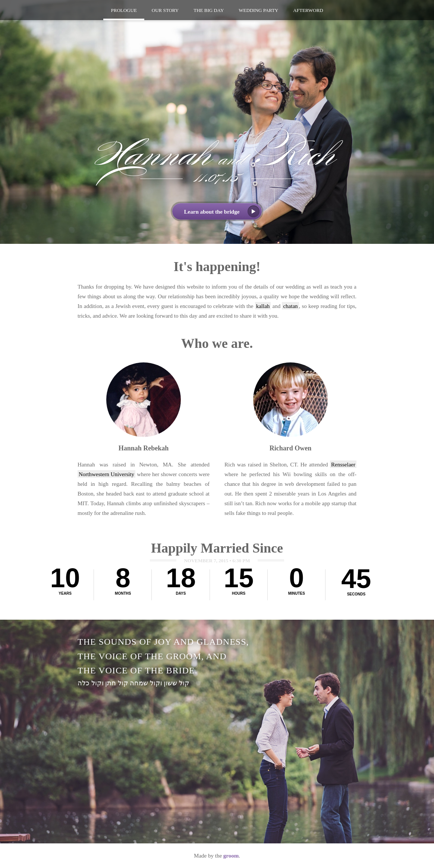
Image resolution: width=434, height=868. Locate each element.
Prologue (124, 10)
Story (165, 10)
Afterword (308, 10)
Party (258, 10)
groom (231, 856)
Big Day (209, 10)
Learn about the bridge (222, 211)
